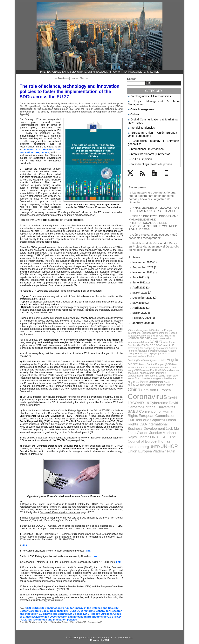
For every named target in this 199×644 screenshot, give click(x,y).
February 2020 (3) (143, 290)
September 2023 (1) (144, 241)
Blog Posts (166, 333)
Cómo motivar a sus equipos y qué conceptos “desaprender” (150, 212)
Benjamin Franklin (170, 325)
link (88, 549)
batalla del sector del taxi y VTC (148, 325)
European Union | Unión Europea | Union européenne (154, 127)
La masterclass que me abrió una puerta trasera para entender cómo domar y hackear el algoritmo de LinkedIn (154, 181)
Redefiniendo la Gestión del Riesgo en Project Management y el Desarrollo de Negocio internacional (152, 221)
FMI (130, 360)
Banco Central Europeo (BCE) (141, 323)
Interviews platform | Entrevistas (147, 142)
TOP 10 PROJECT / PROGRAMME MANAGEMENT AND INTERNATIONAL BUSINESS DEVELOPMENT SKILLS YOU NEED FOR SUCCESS (153, 201)
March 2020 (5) (141, 285)
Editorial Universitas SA (143, 353)
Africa (147, 313)
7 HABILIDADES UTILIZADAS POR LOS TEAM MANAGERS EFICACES (154, 191)
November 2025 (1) (144, 236)
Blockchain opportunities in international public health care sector (151, 329)
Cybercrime (149, 350)
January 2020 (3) (142, 295)
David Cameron (167, 350)
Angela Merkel (168, 320)
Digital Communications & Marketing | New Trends (154, 115)
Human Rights (166, 360)
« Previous (63, 78)
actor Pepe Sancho (166, 309)
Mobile (167, 164)
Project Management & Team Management (153, 101)
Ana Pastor (152, 318)
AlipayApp (170, 316)
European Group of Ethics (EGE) (93, 611)
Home (74, 78)
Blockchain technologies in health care (144, 333)
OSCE (132, 373)
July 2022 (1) (140, 251)
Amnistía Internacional (137, 318)
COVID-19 (134, 350)
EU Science (52, 611)
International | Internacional (144, 137)
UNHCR (161, 377)
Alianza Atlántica (157, 313)
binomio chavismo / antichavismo (151, 327)
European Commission (165, 357)
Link (24, 544)
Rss (141, 164)
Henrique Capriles (145, 360)
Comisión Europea (159, 340)
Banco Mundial (161, 323)
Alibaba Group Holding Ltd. (154, 316)
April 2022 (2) (140, 261)
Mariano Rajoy (148, 370)
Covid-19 (166, 346)
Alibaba (138, 316)
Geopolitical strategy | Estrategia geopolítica (153, 133)
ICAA (131, 363)
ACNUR (152, 309)
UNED (149, 377)
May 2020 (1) (140, 275)
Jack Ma (151, 366)
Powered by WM (99, 637)
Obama (163, 370)
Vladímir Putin (148, 381)
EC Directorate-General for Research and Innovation (91, 609)
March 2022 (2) (141, 265)
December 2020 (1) (144, 270)
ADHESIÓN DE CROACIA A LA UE (143, 311)
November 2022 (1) (144, 246)
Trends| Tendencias (141, 121)
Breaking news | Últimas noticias (147, 96)
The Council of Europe (151, 373)
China (141, 339)
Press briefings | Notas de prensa (148, 151)
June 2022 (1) (141, 256)
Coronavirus (143, 345)
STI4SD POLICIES (85, 614)
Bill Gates (132, 327)
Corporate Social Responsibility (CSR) (41, 609)
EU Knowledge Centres (32, 611)
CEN (28, 606)
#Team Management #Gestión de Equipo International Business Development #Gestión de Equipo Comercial (151, 303)
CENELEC (36, 606)
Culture (134, 110)
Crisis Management (140, 105)
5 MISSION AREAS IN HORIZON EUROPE (152, 305)
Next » (83, 78)
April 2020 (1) (140, 280)
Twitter (131, 164)
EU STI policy (67, 611)
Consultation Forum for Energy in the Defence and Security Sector (79, 606)
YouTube (156, 164)
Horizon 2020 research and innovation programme (40, 150)
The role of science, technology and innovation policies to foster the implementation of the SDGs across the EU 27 (70, 91)
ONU (171, 370)
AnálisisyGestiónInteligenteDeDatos (143, 321)
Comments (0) (94, 619)
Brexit (142, 336)
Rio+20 (70, 614)
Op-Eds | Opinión (139, 146)
